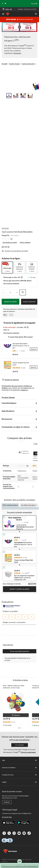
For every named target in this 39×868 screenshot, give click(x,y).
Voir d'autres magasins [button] (11, 283)
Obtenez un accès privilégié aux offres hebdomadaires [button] (20, 866)
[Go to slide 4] (30, 96)
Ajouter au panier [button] (11, 302)
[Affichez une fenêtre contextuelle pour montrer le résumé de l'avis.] (29, 573)
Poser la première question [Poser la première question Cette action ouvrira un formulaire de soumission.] (20, 651)
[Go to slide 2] (16, 96)
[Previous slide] (3, 4)
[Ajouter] (34, 349)
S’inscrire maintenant (28, 752)
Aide (20, 760)
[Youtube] (19, 833)
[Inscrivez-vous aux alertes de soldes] (15, 251)
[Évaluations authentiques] (12, 606)
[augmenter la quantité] (4, 292)
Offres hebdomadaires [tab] (10, 505)
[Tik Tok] (29, 833)
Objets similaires (25, 242)
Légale (20, 782)
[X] (9, 833)
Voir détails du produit (10, 242)
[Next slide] (36, 4)
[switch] (21, 452)
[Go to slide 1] (9, 96)
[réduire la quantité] (17, 292)
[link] (8, 239)
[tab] (7, 267)
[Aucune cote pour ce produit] (6, 239)
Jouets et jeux (14, 64)
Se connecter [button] (19, 745)
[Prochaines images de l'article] (35, 83)
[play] (6, 4)
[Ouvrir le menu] (3, 14)
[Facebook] (4, 833)
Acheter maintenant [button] (29, 302)
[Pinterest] (24, 833)
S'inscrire (7, 802)
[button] (21, 277)
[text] (26, 522)
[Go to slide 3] (23, 96)
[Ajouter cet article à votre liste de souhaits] (23, 292)
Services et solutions (20, 768)
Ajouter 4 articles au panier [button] (19, 589)
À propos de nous (20, 775)
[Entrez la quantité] (10, 292)
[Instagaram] (14, 833)
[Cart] (36, 14)
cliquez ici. (24, 390)
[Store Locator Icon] (3, 9)
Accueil (4, 64)
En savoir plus (7, 817)
